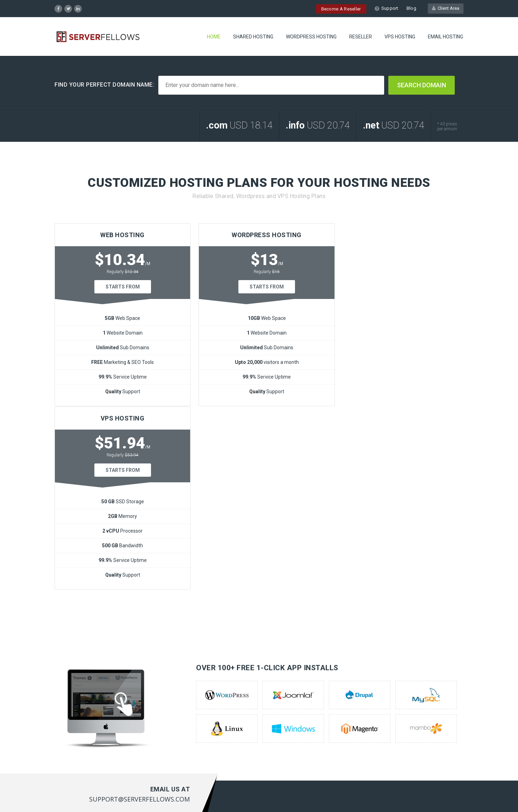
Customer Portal (179, 692)
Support (386, 8)
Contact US (174, 703)
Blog (411, 8)
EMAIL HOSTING (445, 37)
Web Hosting (69, 681)
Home (214, 37)
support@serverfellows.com (432, 719)
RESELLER (361, 37)
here (273, 727)
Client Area (446, 8)
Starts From (120, 287)
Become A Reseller (341, 9)
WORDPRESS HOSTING (311, 37)
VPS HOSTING (400, 37)
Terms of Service (409, 797)
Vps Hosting (68, 713)
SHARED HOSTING (253, 37)
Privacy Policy (447, 797)
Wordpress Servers (76, 692)
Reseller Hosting (73, 703)
